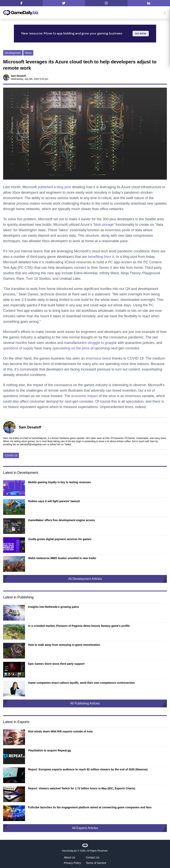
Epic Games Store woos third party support (56, 664)
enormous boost (98, 358)
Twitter (68, 444)
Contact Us (93, 857)
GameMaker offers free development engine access (62, 520)
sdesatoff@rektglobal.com (33, 444)
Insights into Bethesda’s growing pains (54, 607)
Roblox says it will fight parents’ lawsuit (54, 501)
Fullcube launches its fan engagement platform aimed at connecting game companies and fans (90, 807)
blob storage (104, 225)
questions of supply (18, 348)
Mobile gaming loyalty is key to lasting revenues (59, 482)
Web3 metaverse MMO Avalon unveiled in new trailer (62, 558)
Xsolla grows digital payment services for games (60, 539)
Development (13, 53)
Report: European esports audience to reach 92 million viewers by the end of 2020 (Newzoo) (88, 769)
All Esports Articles (85, 828)
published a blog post (54, 187)
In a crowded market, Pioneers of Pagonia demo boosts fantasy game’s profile (79, 626)
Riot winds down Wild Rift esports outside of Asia (60, 731)
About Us (70, 857)
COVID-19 (11, 455)
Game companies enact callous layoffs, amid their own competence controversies (81, 683)
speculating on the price (71, 348)
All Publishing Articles (85, 703)
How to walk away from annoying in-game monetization (64, 645)
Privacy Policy (72, 863)
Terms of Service (96, 863)
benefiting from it (101, 257)
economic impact (85, 396)
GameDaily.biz (69, 851)
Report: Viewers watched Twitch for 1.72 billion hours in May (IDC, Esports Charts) (82, 788)
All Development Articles (85, 579)
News (28, 53)
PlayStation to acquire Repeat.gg (50, 750)
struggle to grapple (102, 343)
